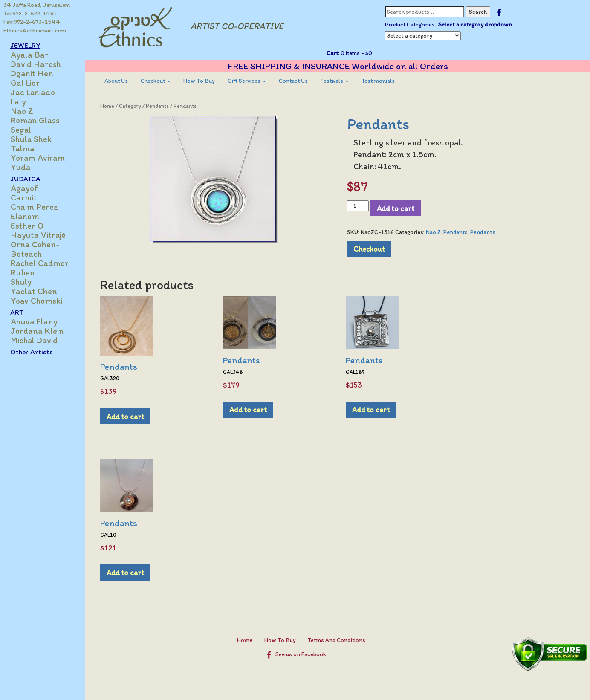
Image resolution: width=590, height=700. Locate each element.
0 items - (356, 53)
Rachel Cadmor (40, 263)
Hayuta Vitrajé (38, 235)
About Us (116, 81)
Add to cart (396, 208)
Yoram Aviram (38, 158)
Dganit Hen (32, 73)
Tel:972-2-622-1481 (30, 13)
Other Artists (32, 352)
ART (17, 312)
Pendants (157, 106)
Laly (18, 101)
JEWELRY (25, 45)
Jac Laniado (33, 92)
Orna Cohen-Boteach (35, 249)
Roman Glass (35, 120)
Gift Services (247, 81)
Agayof (24, 188)
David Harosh (36, 64)
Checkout (156, 81)
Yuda (20, 167)
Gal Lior (25, 83)
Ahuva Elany (34, 321)
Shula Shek (31, 139)
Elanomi (26, 216)
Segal (21, 130)
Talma (22, 148)
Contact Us (293, 81)
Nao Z (22, 111)
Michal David (34, 340)
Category (130, 106)
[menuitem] (116, 81)
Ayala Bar (30, 55)
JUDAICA (25, 179)
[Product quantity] (358, 206)
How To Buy (199, 81)
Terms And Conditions (337, 640)
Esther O (27, 226)
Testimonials (378, 81)
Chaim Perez (34, 207)
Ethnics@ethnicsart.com (35, 30)
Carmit (24, 197)
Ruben (23, 272)
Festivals (335, 81)
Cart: (333, 53)
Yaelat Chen (34, 291)
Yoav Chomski (36, 301)
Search (478, 12)
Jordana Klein (37, 331)
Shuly (21, 282)
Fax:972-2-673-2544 (32, 22)
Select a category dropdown (475, 25)
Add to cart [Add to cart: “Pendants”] (125, 416)
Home (107, 106)
